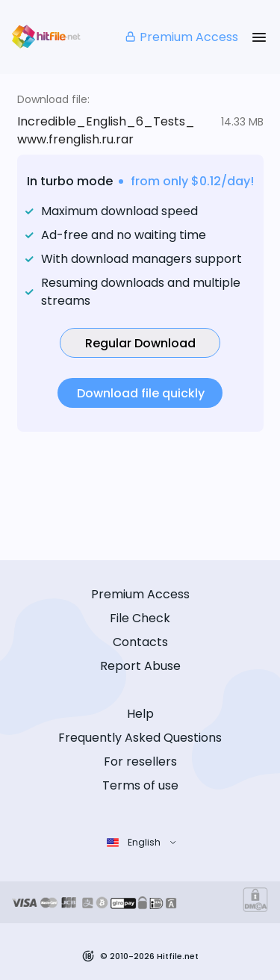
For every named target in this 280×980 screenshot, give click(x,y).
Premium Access (181, 37)
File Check (140, 618)
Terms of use (140, 785)
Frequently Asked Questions (140, 738)
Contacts (140, 642)
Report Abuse (140, 666)
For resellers (140, 762)
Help (140, 714)
